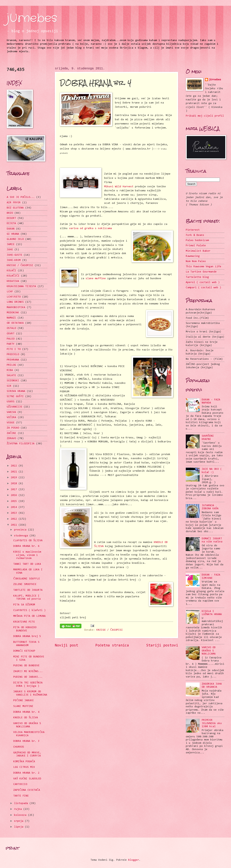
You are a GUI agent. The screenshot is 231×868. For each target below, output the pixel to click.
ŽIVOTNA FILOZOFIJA (21, 444)
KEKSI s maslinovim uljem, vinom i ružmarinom (27, 555)
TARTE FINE (21, 796)
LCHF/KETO (14, 297)
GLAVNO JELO (15, 239)
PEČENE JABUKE (23, 701)
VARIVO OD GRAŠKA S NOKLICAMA (209, 651)
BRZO (10, 213)
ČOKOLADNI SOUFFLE (26, 579)
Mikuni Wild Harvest (119, 187)
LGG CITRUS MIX (24, 767)
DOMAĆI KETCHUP (24, 651)
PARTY (11, 344)
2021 (15, 472)
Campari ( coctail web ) (203, 288)
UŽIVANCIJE (14, 407)
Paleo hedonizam (197, 240)
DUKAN (11, 229)
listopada (22, 803)
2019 (15, 478)
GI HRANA (13, 234)
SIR (9, 386)
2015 (15, 501)
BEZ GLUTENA (15, 208)
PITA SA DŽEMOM (24, 605)
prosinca (21, 530)
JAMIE (11, 245)
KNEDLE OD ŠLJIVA (26, 718)
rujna (19, 809)
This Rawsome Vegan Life (203, 267)
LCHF (10, 292)
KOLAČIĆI (13, 276)
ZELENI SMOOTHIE (25, 584)
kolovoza (21, 815)
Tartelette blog (197, 277)
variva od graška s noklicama (90, 228)
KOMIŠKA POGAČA (24, 762)
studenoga (22, 536)
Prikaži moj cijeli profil (205, 116)
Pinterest (193, 230)
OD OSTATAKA (15, 323)
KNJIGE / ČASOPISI (110, 630)
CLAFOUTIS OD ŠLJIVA (28, 541)
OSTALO (11, 328)
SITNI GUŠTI (15, 397)
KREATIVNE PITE (24, 622)
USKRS (11, 402)
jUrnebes (32, 18)
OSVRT (11, 334)
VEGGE (11, 423)
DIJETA (11, 224)
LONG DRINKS (15, 302)
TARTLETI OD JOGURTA (28, 590)
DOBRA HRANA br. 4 (26, 712)
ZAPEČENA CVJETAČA (27, 790)
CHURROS (19, 747)
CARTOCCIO (20, 784)
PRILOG (11, 365)
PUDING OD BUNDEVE (26, 666)
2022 (15, 466)
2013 (15, 513)
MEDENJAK (13, 313)
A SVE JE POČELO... (21, 197)
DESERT (11, 218)
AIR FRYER (14, 203)
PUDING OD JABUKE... (28, 677)
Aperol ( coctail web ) (203, 282)
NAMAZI (11, 318)
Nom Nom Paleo (196, 261)
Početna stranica (112, 646)
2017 (15, 490)
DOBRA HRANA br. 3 (26, 741)
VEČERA (11, 418)
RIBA (10, 370)
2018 (15, 484)
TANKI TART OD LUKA (27, 564)
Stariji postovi (162, 646)
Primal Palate (196, 246)
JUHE (10, 250)
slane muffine (96, 279)
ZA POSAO (13, 428)
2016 (15, 495)
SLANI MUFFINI (23, 706)
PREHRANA (13, 360)
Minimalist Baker (198, 251)
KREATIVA (13, 281)
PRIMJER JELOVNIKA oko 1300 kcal (212, 723)
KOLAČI (11, 271)
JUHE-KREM (14, 260)
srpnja (19, 821)
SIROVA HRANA (16, 391)
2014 (15, 507)
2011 (15, 525)
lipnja (19, 827)
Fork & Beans (195, 235)
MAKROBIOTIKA (16, 308)
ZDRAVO (11, 439)
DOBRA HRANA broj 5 (27, 636)
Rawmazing (193, 256)
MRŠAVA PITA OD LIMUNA (29, 616)
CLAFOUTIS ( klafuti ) (29, 610)
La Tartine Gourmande (201, 272)
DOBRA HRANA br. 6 (26, 546)
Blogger (134, 860)
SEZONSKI (13, 381)
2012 (15, 519)
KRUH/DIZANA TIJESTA (21, 287)
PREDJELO (13, 355)
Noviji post (67, 646)
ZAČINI (11, 433)
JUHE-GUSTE (14, 255)
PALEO (11, 339)
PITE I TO (14, 349)
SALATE (11, 376)
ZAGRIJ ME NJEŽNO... (28, 671)
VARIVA (11, 412)
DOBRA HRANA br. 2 (26, 773)
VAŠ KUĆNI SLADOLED (27, 779)
